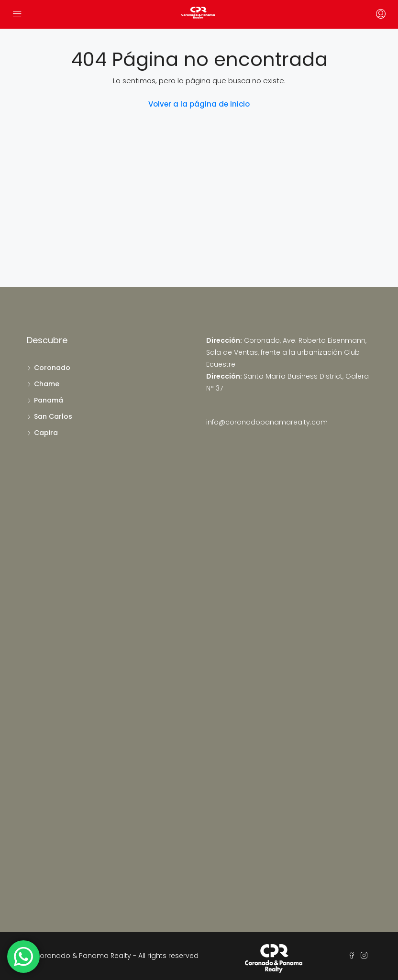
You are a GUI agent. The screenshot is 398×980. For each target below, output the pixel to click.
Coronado (52, 368)
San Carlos (53, 416)
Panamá (49, 400)
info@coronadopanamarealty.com (267, 422)
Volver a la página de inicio (199, 104)
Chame (47, 384)
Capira (46, 433)
